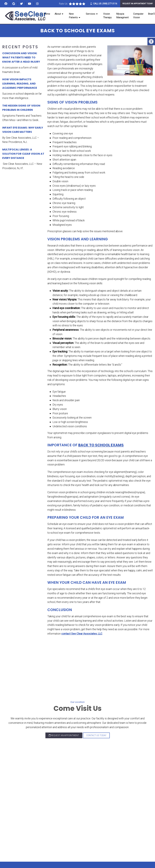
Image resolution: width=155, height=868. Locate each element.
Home (47, 14)
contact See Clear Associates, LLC (82, 634)
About (58, 14)
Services (91, 14)
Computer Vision (138, 16)
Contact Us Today (96, 735)
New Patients (73, 16)
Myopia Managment (122, 16)
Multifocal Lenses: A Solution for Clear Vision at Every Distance (23, 154)
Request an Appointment (64, 735)
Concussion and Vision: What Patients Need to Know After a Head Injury (21, 57)
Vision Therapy (107, 16)
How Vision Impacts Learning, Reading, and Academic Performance (20, 84)
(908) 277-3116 (110, 4)
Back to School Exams (101, 445)
